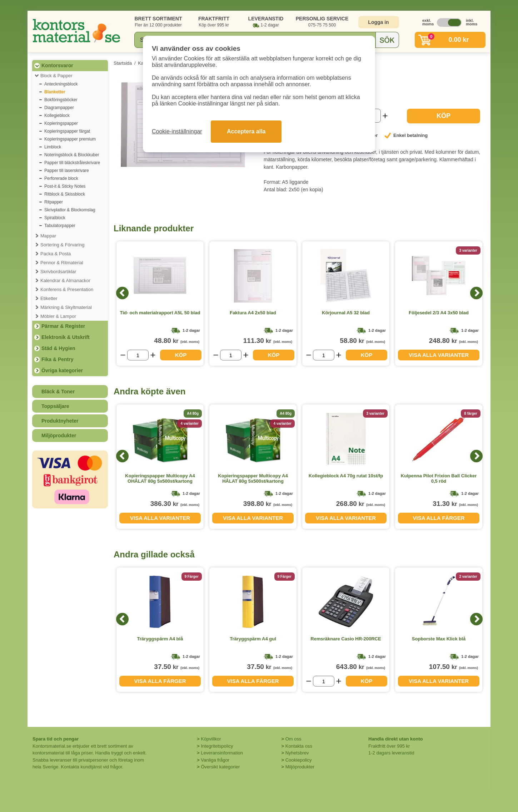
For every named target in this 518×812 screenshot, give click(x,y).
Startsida (123, 63)
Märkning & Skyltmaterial (66, 307)
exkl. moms (426, 22)
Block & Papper (56, 76)
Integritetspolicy (217, 746)
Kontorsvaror (57, 65)
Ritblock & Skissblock (65, 194)
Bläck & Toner (58, 392)
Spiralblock (55, 218)
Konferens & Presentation (67, 289)
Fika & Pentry (57, 359)
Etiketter (49, 298)
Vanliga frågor (215, 760)
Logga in (378, 22)
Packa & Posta (56, 254)
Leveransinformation (222, 753)
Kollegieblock (57, 115)
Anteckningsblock (61, 84)
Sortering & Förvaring (63, 245)
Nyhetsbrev (297, 753)
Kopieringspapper (61, 123)
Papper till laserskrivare (67, 171)
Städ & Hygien (58, 348)
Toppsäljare (55, 406)
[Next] (476, 293)
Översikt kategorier (220, 767)
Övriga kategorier (62, 370)
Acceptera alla (246, 131)
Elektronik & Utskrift (66, 337)
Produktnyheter (60, 421)
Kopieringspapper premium (70, 139)
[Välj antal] (138, 355)
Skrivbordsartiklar (58, 272)
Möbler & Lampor (58, 316)
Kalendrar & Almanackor (65, 280)
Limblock (53, 147)
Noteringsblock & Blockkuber (72, 155)
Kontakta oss (299, 746)
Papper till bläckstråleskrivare (72, 163)
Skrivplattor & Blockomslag (70, 210)
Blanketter (55, 92)
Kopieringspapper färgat (67, 131)
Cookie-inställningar (177, 131)
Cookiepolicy (299, 760)
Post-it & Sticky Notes (65, 186)
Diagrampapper (59, 108)
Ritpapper (54, 202)
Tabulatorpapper (60, 226)
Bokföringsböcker (61, 100)
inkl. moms (470, 22)
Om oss (293, 739)
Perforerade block (61, 178)
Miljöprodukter (59, 435)
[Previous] (122, 293)
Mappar (48, 236)
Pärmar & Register (63, 326)
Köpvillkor (211, 739)
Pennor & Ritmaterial (62, 263)
